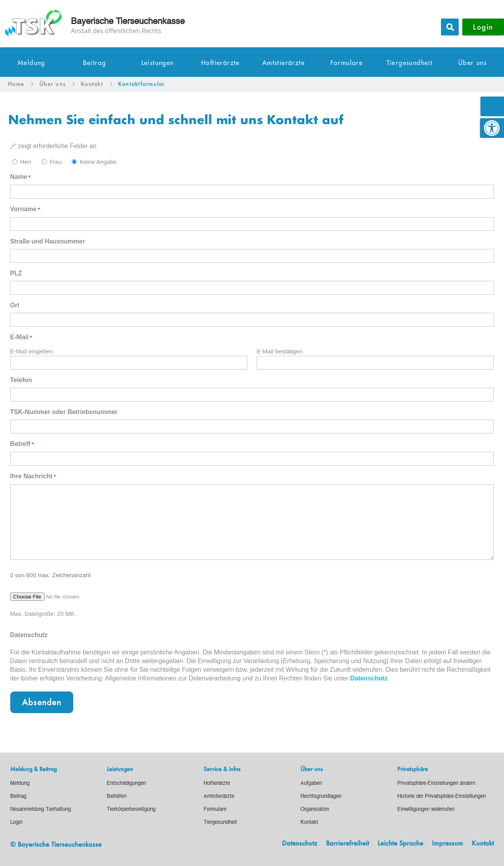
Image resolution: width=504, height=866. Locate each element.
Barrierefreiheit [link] (347, 844)
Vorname (25, 210)
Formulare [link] (347, 63)
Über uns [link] (472, 63)
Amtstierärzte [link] (283, 63)
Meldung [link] (31, 63)
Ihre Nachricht (33, 477)
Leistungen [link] (158, 63)
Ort (15, 305)
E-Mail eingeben (31, 351)
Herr (26, 162)
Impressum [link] (447, 844)
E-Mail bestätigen (280, 351)
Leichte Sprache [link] (400, 844)
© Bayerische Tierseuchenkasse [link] (56, 844)
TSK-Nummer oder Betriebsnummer (64, 412)
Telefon (21, 380)
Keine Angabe (98, 162)
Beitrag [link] (95, 63)
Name (20, 177)
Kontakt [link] (483, 844)
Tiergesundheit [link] (410, 63)
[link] (492, 128)
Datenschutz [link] (369, 678)
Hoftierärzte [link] (220, 63)
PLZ (16, 273)
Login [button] (483, 27)
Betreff (22, 444)
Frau (56, 162)
